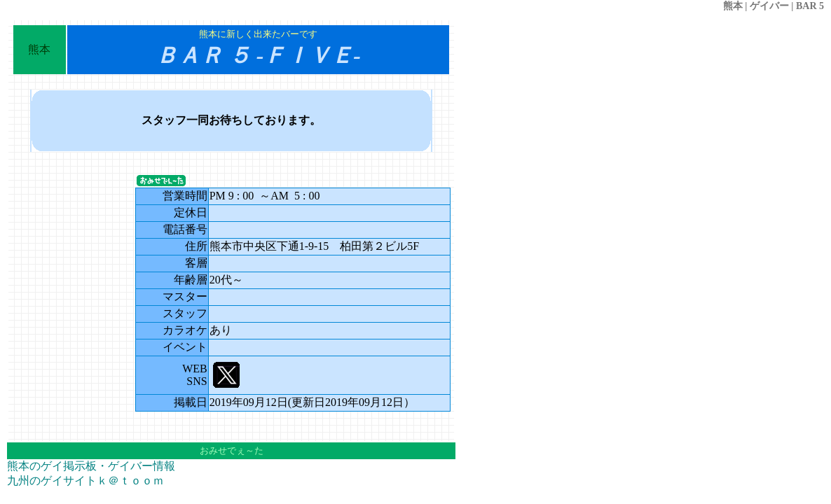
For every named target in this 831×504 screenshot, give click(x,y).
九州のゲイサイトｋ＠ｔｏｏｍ (85, 481)
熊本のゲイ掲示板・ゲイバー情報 (91, 466)
